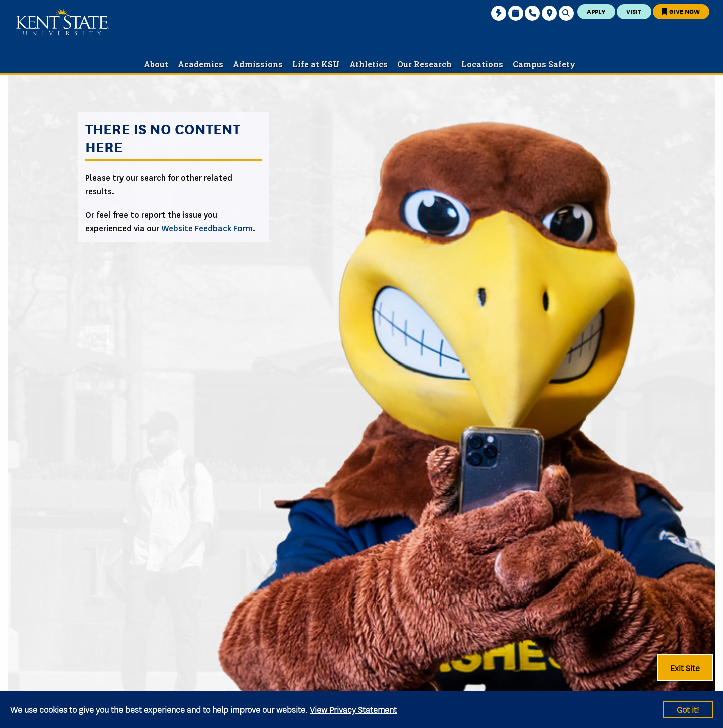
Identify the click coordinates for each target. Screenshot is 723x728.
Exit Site (685, 668)
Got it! (688, 709)
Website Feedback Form (207, 229)
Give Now (681, 11)
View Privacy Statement (353, 709)
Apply (596, 11)
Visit (634, 11)
